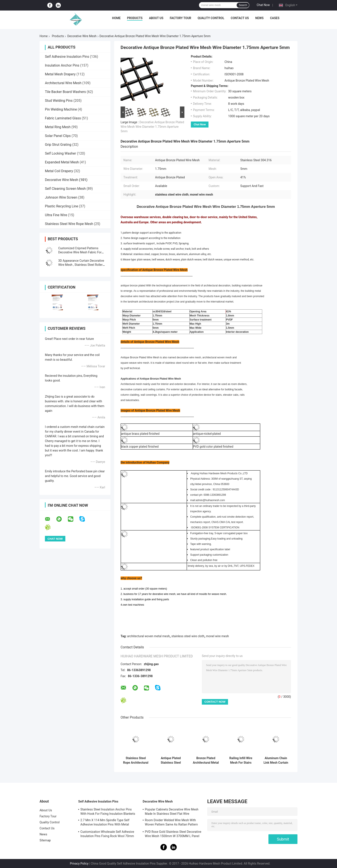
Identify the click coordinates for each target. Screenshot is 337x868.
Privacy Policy (79, 863)
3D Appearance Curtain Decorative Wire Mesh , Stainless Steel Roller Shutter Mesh (81, 265)
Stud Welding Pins (59, 101)
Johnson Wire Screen (61, 197)
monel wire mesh (218, 636)
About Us (156, 18)
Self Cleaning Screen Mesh (65, 189)
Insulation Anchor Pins (62, 65)
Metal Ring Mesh (58, 127)
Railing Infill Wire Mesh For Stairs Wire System (241, 760)
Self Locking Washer (61, 153)
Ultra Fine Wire (56, 215)
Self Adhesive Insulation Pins (67, 57)
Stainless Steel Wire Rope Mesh (69, 224)
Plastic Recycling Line (61, 206)
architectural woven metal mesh (149, 636)
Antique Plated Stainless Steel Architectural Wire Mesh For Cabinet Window (171, 760)
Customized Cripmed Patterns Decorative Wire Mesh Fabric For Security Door (80, 252)
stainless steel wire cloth (188, 636)
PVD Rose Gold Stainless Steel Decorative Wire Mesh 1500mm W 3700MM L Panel (173, 834)
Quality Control (211, 18)
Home (116, 18)
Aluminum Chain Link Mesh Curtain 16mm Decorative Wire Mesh (276, 760)
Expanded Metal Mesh (62, 162)
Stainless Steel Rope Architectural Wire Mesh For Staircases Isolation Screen (136, 760)
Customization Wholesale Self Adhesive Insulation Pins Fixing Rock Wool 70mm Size (107, 835)
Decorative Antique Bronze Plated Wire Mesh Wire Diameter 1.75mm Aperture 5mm (152, 127)
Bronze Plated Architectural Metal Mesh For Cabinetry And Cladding (206, 760)
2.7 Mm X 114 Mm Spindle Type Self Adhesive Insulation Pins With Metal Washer (105, 823)
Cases (275, 18)
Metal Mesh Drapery (60, 74)
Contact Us (240, 18)
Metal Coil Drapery (59, 171)
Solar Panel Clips (58, 136)
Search (243, 5)
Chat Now (263, 5)
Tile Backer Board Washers (65, 92)
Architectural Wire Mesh (63, 83)
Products (135, 18)
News (260, 18)
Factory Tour (181, 18)
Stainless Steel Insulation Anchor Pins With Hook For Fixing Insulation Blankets (108, 812)
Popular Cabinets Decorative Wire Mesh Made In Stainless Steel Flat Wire (172, 812)
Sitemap (45, 840)
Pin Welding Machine (61, 109)
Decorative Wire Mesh (82, 36)
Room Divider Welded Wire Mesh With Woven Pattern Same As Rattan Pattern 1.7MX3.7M (171, 823)
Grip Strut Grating (58, 145)
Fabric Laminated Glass (63, 118)
